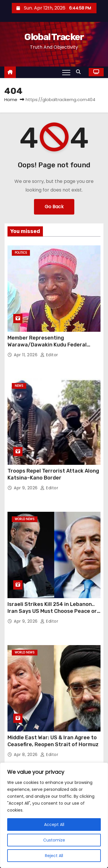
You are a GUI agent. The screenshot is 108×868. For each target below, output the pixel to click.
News (19, 386)
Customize (54, 840)
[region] (54, 815)
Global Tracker (54, 37)
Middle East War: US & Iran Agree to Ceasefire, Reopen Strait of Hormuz (53, 741)
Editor (49, 355)
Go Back (54, 207)
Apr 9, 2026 (26, 488)
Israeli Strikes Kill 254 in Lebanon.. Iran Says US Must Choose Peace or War (52, 611)
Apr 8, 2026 (26, 755)
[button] (80, 72)
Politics (21, 253)
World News (25, 519)
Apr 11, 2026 (26, 355)
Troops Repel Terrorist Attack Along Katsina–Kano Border (53, 474)
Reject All (54, 856)
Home (11, 100)
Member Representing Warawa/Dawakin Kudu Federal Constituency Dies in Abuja (47, 345)
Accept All (54, 825)
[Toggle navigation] (66, 72)
